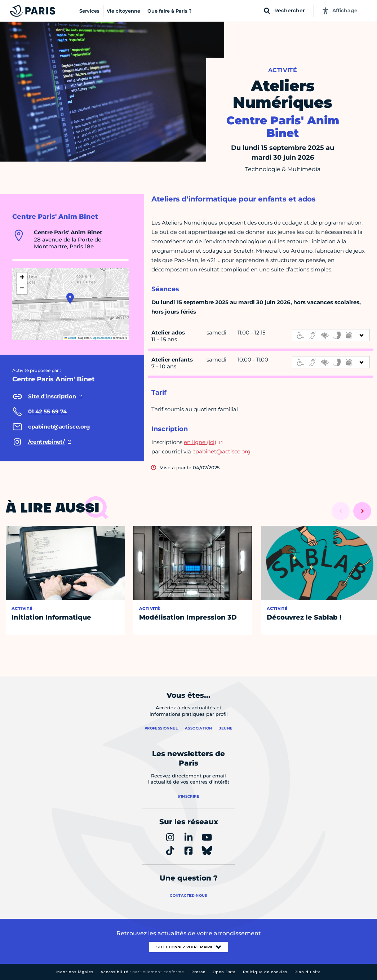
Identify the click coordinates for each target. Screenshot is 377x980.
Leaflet (70, 338)
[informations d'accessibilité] (331, 335)
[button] (70, 298)
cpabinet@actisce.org (221, 451)
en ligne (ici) (200, 442)
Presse (198, 972)
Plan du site (308, 972)
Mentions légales (75, 972)
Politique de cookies (265, 972)
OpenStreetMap (103, 338)
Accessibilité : (142, 972)
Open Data (224, 972)
